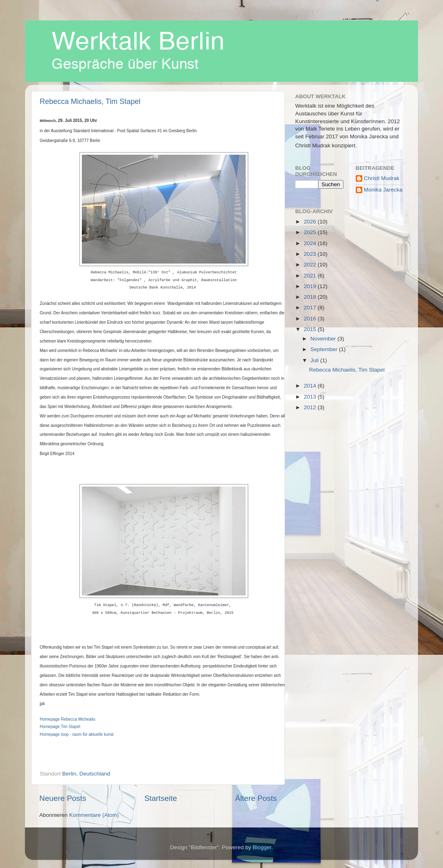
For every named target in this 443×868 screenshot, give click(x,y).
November (324, 339)
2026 (311, 222)
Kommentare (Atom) (94, 815)
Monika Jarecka (383, 190)
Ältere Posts (256, 798)
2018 (311, 297)
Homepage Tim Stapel (60, 727)
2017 (311, 308)
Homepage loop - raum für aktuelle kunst (77, 734)
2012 (311, 407)
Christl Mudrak (382, 178)
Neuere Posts (63, 798)
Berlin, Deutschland (86, 774)
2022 (311, 265)
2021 (311, 276)
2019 (311, 286)
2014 (311, 386)
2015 (311, 329)
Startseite (160, 798)
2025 (311, 232)
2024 (311, 243)
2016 (311, 319)
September (325, 349)
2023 (311, 254)
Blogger (262, 847)
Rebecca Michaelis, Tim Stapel (90, 101)
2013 (311, 397)
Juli (315, 360)
